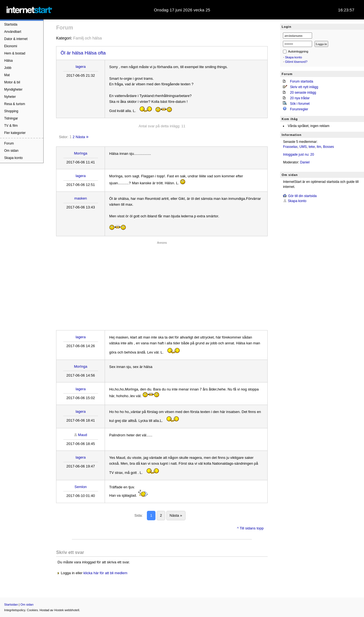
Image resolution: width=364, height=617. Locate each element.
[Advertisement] (162, 284)
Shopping (11, 111)
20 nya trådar (300, 98)
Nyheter (10, 97)
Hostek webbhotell (67, 610)
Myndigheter (13, 89)
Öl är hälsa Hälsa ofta (83, 53)
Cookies (32, 610)
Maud (83, 435)
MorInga (81, 153)
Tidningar (11, 118)
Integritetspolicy (15, 610)
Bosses (329, 147)
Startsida (11, 24)
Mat (7, 75)
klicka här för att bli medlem (106, 573)
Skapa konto (13, 158)
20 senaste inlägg (303, 93)
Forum (9, 143)
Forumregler (299, 109)
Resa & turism (15, 104)
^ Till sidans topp (250, 528)
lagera (81, 67)
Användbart (13, 32)
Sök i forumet (300, 104)
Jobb (8, 68)
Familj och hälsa (88, 38)
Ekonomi (11, 46)
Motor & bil (12, 82)
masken (81, 198)
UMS (303, 147)
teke (312, 147)
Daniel (305, 162)
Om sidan (11, 151)
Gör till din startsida (303, 196)
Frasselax (290, 147)
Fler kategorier (15, 133)
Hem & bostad (15, 53)
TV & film (11, 126)
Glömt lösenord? (296, 62)
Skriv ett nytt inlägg (304, 87)
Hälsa (8, 61)
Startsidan (11, 604)
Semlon (81, 487)
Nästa (80, 137)
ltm (319, 147)
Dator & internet (16, 39)
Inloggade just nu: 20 (298, 155)
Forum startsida (301, 81)
